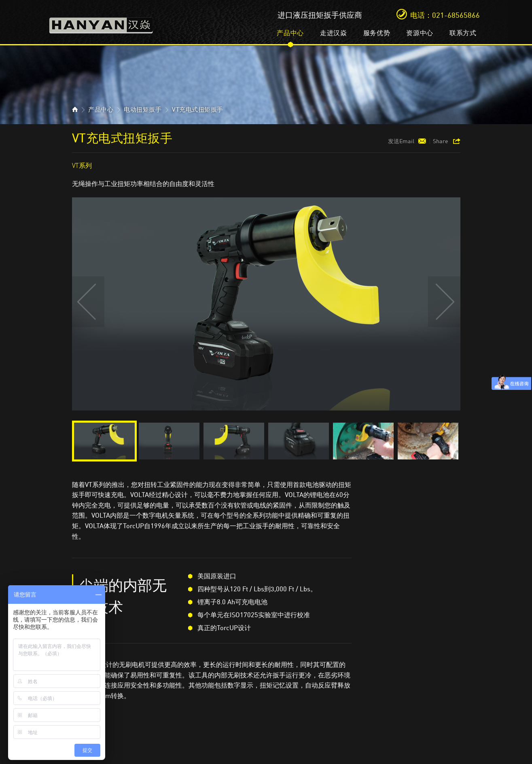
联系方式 (463, 33)
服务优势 (377, 33)
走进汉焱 (334, 33)
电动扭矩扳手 (143, 110)
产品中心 (290, 33)
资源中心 (420, 33)
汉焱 (101, 23)
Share (441, 141)
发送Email (401, 141)
